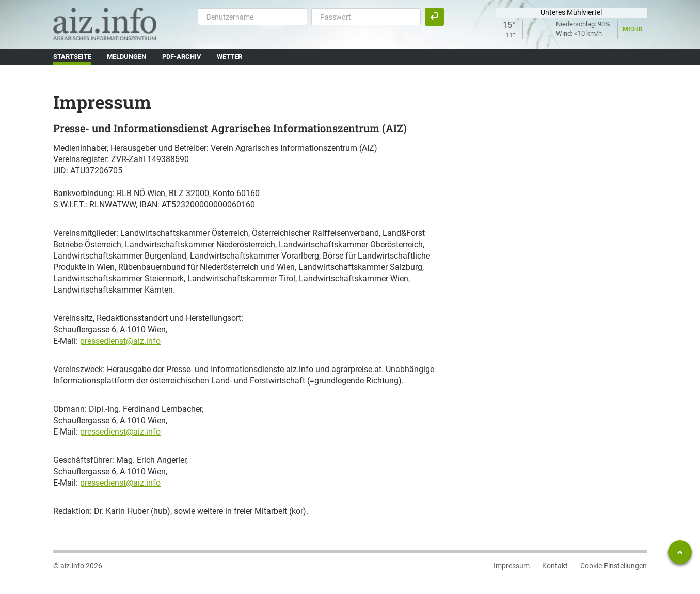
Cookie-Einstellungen (614, 566)
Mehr (632, 29)
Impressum (512, 566)
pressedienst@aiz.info (120, 341)
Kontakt (555, 566)
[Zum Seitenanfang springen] (680, 552)
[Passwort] (366, 17)
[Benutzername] (252, 17)
